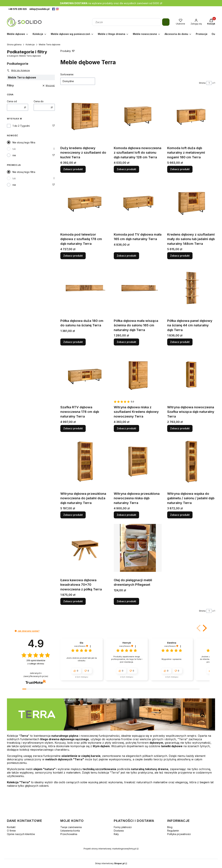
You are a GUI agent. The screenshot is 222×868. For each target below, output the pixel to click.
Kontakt (11, 827)
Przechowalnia (69, 834)
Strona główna (14, 45)
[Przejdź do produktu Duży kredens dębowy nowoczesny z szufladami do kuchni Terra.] (84, 116)
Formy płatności (123, 827)
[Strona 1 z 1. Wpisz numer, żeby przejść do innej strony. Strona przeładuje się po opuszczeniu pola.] (209, 83)
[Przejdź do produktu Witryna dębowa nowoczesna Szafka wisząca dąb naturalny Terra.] (191, 375)
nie (14, 155)
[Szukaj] (166, 22)
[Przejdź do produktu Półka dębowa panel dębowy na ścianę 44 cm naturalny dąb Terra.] (191, 289)
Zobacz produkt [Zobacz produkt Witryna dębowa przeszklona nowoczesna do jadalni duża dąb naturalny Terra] (73, 515)
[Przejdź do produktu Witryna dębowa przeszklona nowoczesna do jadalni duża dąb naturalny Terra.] (84, 461)
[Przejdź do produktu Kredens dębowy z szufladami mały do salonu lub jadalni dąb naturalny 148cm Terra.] (191, 202)
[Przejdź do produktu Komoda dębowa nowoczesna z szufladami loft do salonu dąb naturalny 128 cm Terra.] (138, 116)
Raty (116, 834)
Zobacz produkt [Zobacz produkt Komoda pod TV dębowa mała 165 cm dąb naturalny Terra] (126, 255)
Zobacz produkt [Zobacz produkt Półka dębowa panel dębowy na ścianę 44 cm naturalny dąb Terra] (180, 342)
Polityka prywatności (179, 834)
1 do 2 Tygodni (21, 126)
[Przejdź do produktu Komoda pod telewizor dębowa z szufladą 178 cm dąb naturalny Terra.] (84, 202)
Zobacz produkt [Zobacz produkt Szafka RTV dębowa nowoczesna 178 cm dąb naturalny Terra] (73, 428)
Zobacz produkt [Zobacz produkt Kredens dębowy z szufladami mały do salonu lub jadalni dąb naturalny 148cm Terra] (180, 255)
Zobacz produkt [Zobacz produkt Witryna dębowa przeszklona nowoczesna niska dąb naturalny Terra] (126, 515)
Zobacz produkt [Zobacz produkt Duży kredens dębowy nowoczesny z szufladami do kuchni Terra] (73, 169)
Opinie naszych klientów (21, 834)
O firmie (11, 831)
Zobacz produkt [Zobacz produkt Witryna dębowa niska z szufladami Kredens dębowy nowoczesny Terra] (126, 428)
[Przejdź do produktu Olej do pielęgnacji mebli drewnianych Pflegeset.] (138, 548)
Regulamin (173, 831)
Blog (170, 827)
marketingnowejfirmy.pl (124, 849)
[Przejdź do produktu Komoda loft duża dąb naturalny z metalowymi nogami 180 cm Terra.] (191, 116)
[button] (204, 628)
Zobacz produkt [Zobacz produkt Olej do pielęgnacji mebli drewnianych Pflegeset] (126, 601)
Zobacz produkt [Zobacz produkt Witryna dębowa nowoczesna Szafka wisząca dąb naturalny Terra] (180, 428)
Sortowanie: (67, 74)
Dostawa (119, 831)
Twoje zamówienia (71, 827)
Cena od (12, 101)
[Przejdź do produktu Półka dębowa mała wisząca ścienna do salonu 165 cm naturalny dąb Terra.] (138, 289)
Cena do (39, 101)
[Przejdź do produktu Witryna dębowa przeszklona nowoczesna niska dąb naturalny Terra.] (138, 461)
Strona (202, 83)
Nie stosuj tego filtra (24, 142)
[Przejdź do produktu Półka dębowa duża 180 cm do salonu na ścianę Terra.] (84, 289)
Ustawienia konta (70, 831)
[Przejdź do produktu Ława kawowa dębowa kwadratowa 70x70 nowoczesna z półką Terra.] (84, 548)
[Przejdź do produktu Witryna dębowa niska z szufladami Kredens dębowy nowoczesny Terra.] (138, 375)
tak (14, 149)
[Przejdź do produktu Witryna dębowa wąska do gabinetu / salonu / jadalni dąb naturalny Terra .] (191, 461)
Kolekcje (30, 45)
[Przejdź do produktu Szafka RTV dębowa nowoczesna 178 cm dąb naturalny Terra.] (84, 375)
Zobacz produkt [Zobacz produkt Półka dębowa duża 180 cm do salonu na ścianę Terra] (73, 342)
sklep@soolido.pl (40, 9)
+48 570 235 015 (18, 9)
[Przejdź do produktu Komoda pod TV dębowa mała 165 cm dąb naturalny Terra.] (138, 202)
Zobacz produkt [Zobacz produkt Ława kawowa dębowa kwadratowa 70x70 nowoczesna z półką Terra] (73, 601)
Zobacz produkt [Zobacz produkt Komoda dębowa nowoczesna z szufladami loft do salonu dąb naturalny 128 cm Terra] (126, 169)
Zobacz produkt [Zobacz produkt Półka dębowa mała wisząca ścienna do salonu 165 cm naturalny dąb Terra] (126, 342)
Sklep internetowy (110, 863)
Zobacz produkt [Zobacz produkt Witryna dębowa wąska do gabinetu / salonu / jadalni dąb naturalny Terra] (180, 515)
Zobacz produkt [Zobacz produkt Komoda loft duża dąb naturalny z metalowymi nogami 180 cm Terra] (180, 169)
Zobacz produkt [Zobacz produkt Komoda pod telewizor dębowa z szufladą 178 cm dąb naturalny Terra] (73, 255)
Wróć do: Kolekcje (18, 70)
